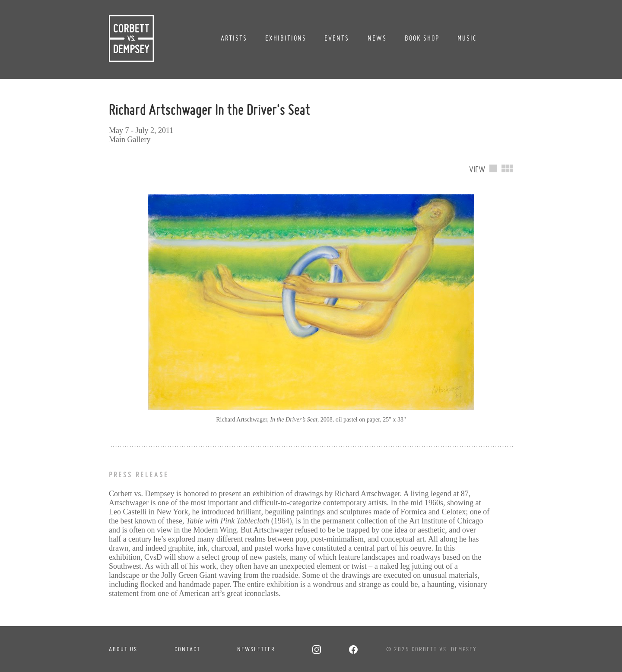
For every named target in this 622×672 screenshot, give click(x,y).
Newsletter (256, 649)
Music (467, 38)
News (377, 38)
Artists (234, 38)
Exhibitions (286, 38)
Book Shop (422, 38)
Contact (187, 649)
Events (337, 38)
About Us (123, 649)
